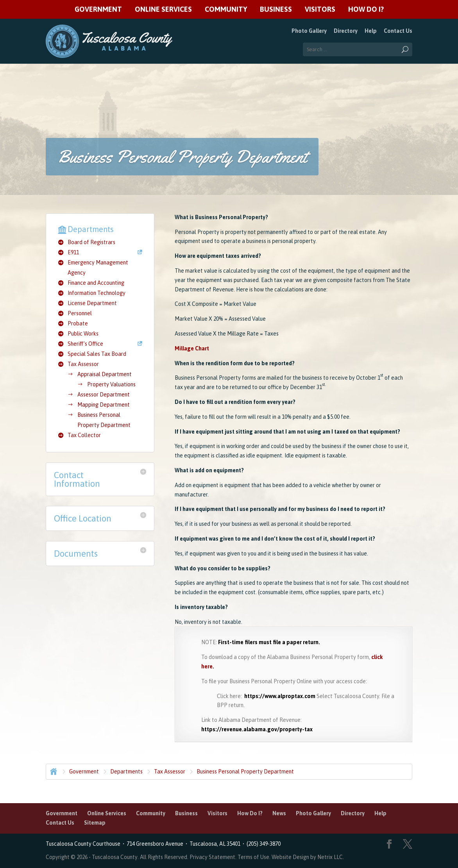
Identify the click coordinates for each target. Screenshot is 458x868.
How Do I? (366, 10)
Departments (126, 772)
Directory (346, 31)
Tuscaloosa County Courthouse (84, 844)
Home (53, 771)
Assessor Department (104, 395)
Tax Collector (84, 435)
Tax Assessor (83, 364)
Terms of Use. (255, 857)
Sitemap (95, 823)
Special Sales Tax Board (97, 354)
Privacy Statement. (213, 857)
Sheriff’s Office (85, 344)
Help (371, 31)
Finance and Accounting (96, 283)
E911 (73, 252)
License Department (92, 303)
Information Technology (97, 293)
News (279, 813)
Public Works (83, 334)
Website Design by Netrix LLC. (308, 857)
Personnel (80, 313)
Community (226, 10)
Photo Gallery (309, 31)
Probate (78, 323)
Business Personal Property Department (245, 772)
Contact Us (398, 31)
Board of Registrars (91, 242)
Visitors (320, 10)
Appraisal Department (105, 374)
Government (98, 10)
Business (276, 10)
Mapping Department (104, 405)
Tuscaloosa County (115, 857)
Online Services (163, 10)
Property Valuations (111, 384)
